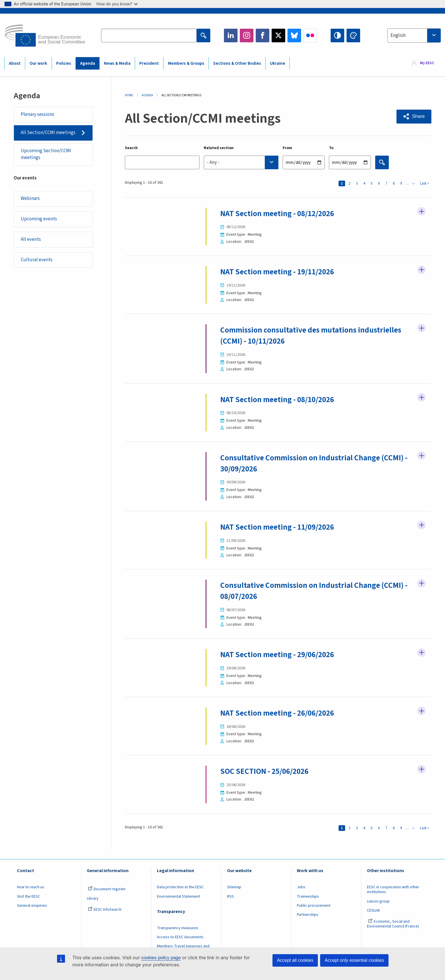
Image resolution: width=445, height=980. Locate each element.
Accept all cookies (295, 960)
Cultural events (37, 260)
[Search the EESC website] (149, 35)
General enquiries (32, 905)
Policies (64, 63)
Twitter (278, 35)
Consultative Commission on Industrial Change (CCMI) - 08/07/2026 (316, 590)
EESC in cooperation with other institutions (393, 889)
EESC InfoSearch (105, 909)
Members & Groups (186, 63)
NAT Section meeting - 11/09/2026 (280, 526)
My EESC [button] (427, 63)
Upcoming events (39, 219)
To (331, 148)
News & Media (117, 63)
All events (31, 239)
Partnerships (308, 914)
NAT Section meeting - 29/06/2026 (280, 654)
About (15, 63)
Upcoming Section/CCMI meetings (46, 154)
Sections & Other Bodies (237, 63)
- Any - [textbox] (213, 162)
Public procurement (314, 905)
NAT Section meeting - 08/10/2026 (280, 399)
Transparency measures (178, 927)
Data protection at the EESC (180, 886)
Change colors (353, 35)
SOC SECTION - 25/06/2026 (266, 770)
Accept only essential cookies (354, 960)
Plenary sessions (37, 114)
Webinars (30, 198)
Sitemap (234, 886)
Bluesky (294, 35)
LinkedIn (231, 35)
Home (129, 95)
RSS (230, 895)
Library (93, 897)
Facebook (263, 35)
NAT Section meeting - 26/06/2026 (280, 712)
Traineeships (308, 895)
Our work (38, 63)
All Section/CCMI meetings (48, 133)
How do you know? (117, 4)
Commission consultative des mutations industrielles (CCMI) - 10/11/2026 (313, 335)
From (287, 148)
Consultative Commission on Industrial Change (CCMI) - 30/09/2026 (316, 463)
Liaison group (378, 900)
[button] (414, 116)
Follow (421, 212)
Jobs (301, 886)
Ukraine (278, 63)
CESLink (373, 910)
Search (131, 148)
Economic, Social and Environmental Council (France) (393, 923)
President (149, 63)
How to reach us (31, 886)
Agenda (88, 63)
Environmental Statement (179, 895)
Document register (107, 888)
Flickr (310, 35)
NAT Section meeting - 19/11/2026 (280, 272)
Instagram (247, 35)
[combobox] (414, 35)
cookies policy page (161, 958)
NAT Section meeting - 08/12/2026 (280, 214)
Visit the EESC (29, 895)
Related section (219, 148)
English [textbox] (398, 35)
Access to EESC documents (180, 936)
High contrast (337, 35)
